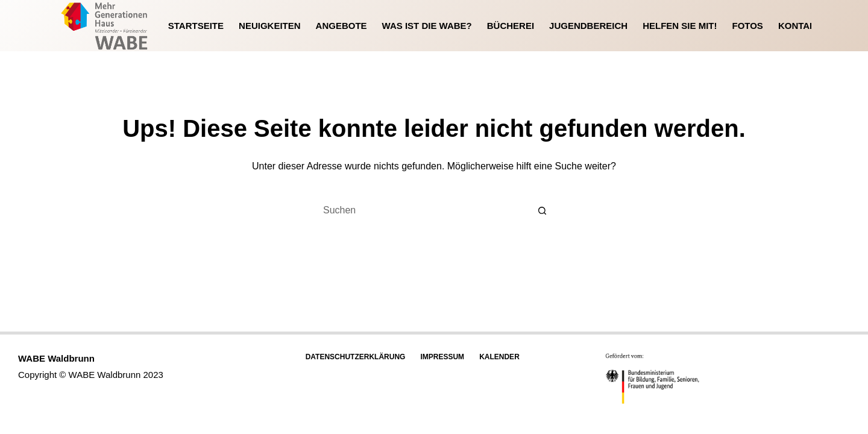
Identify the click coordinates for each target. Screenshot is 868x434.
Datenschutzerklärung (356, 357)
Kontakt (800, 26)
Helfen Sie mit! (680, 26)
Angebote (341, 26)
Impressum (442, 357)
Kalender (499, 357)
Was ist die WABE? (427, 26)
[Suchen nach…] (422, 210)
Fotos (747, 26)
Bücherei (511, 26)
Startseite (196, 26)
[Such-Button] (542, 210)
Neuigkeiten (270, 26)
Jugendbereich (588, 26)
